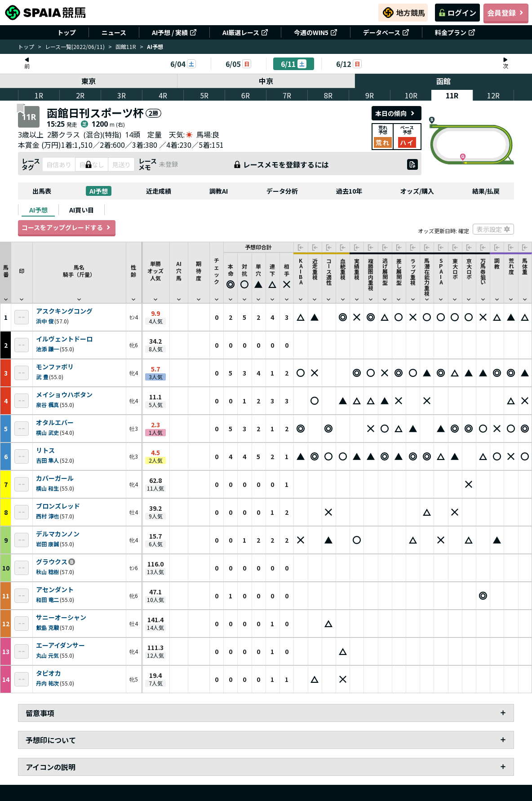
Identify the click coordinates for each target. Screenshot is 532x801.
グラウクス (52, 562)
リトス (45, 451)
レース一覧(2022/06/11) (75, 46)
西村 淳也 (47, 516)
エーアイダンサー (60, 646)
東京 (89, 81)
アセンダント (55, 590)
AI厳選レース (245, 32)
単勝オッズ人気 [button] (155, 274)
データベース (386, 32)
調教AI (219, 191)
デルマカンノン (58, 534)
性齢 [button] (133, 274)
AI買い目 (82, 210)
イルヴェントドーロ (64, 339)
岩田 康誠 (47, 544)
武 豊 (42, 377)
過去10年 (349, 191)
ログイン (457, 13)
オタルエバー (55, 423)
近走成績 (159, 191)
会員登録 (506, 13)
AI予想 (99, 191)
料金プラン (455, 32)
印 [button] (22, 274)
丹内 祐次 (47, 683)
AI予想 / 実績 (174, 32)
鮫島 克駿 (47, 627)
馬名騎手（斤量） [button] (79, 274)
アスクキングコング (64, 311)
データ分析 (282, 191)
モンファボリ (55, 367)
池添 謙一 (47, 349)
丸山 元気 (47, 655)
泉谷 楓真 (47, 405)
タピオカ (49, 673)
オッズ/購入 (417, 191)
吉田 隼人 (47, 460)
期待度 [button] (199, 274)
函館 (443, 81)
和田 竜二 (47, 600)
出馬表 (42, 191)
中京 (266, 81)
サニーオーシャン (61, 618)
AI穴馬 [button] (179, 274)
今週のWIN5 (316, 32)
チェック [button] (217, 274)
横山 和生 (47, 488)
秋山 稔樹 (47, 572)
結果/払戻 (486, 191)
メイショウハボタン (64, 395)
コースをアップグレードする (67, 227)
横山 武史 (47, 432)
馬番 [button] (6, 274)
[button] (231, 278)
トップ (66, 32)
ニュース (114, 32)
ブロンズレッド (58, 506)
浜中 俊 (45, 321)
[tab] (38, 210)
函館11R (126, 46)
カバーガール (55, 478)
